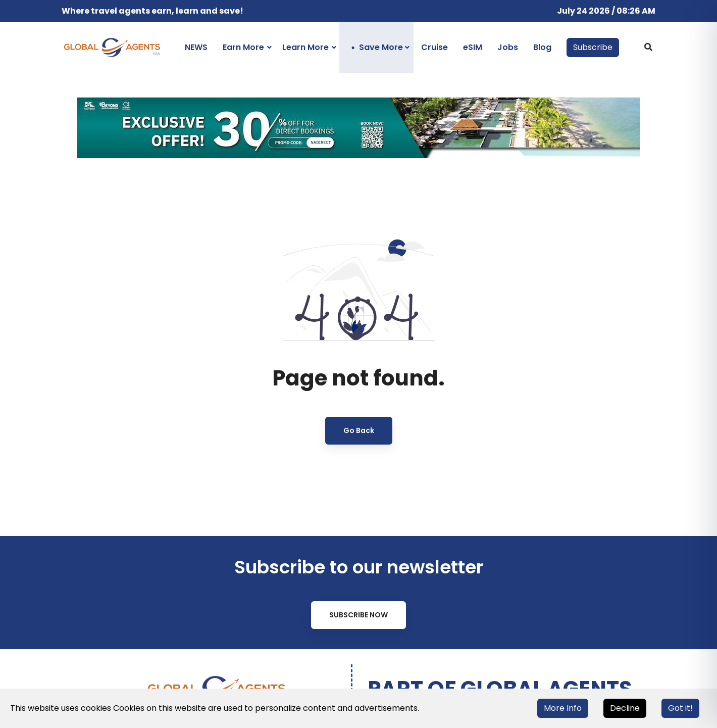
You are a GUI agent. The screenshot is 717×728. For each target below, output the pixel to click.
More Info (563, 708)
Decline (625, 708)
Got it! (680, 708)
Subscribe (593, 47)
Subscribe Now (358, 615)
